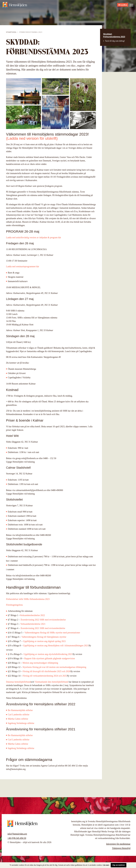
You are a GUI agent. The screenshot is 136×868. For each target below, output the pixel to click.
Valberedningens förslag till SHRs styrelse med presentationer (52, 633)
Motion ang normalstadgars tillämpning (40, 663)
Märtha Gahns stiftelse (18, 744)
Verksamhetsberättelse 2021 (33, 624)
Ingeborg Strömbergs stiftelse (21, 723)
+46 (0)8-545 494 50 (17, 838)
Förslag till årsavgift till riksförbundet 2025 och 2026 (46, 671)
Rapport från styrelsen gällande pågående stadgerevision (50, 658)
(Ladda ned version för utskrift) (32, 138)
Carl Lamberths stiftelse (19, 714)
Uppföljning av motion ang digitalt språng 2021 (44, 641)
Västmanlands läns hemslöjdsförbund (51, 682)
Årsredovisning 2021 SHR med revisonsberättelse (43, 628)
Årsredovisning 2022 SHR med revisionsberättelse (43, 620)
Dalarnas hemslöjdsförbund (18, 682)
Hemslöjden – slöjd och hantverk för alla (15, 6)
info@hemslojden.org (17, 834)
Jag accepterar (119, 865)
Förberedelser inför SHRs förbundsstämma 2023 (28, 599)
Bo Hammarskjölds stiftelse (20, 710)
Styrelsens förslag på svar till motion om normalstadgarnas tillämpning (54, 667)
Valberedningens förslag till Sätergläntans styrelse (44, 637)
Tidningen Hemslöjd (121, 848)
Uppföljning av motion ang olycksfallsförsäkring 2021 (48, 654)
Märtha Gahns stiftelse (18, 719)
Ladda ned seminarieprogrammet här (23, 266)
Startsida (11, 32)
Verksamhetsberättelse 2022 (32, 615)
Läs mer (106, 865)
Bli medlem (123, 6)
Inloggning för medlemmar (118, 844)
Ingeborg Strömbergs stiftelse (21, 748)
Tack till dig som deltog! (115, 41)
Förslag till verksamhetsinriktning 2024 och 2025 (45, 676)
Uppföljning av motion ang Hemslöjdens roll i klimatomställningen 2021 (56, 645)
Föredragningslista (14, 605)
